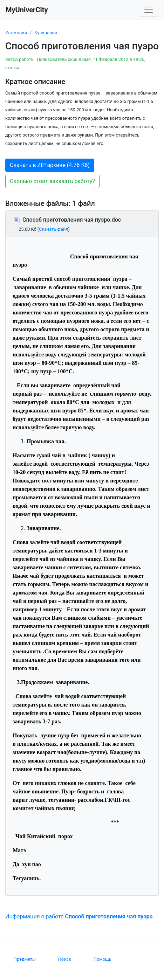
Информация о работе (79, 916)
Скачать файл (53, 229)
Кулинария (46, 33)
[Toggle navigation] (149, 10)
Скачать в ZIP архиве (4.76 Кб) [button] (50, 165)
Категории (16, 33)
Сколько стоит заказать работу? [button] (52, 181)
